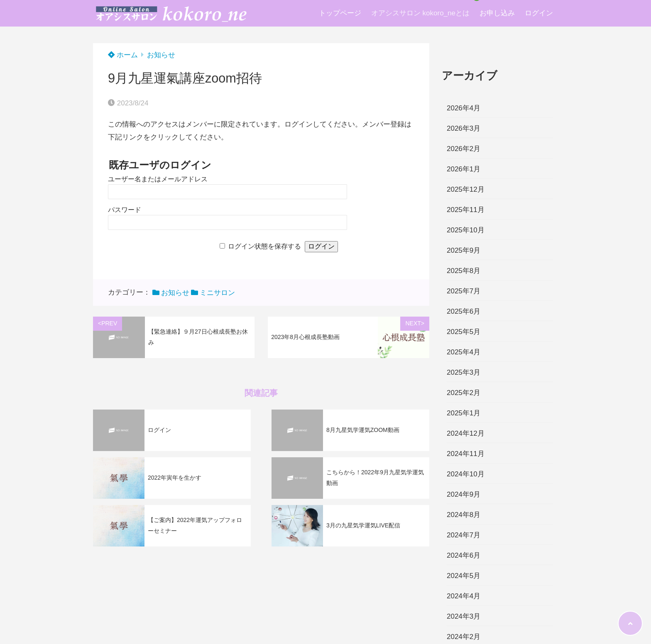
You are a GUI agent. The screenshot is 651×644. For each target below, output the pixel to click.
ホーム (123, 55)
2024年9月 (464, 494)
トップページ (340, 13)
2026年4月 (464, 108)
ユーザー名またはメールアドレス (158, 179)
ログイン (539, 13)
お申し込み (497, 13)
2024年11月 (466, 454)
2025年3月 (464, 372)
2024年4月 (464, 596)
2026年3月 (464, 128)
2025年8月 (464, 271)
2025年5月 (464, 332)
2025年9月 (464, 250)
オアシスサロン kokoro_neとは (420, 13)
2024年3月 (464, 616)
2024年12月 (466, 433)
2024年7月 (464, 535)
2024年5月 (464, 576)
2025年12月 (466, 189)
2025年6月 (464, 311)
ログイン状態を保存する (264, 246)
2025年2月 (464, 393)
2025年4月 (464, 352)
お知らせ (161, 55)
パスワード (125, 210)
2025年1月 (464, 413)
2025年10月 (466, 230)
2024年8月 (464, 515)
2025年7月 (464, 291)
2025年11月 (466, 210)
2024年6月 (464, 555)
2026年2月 (464, 149)
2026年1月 (464, 169)
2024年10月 (466, 474)
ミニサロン (217, 293)
